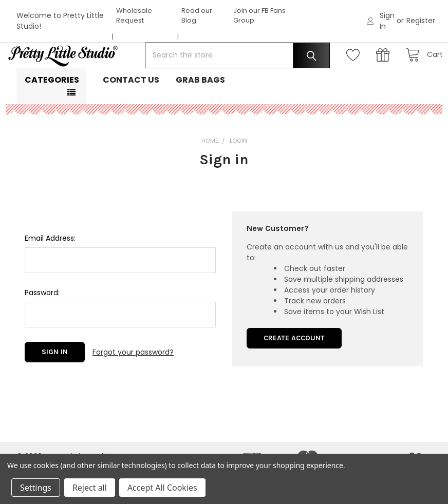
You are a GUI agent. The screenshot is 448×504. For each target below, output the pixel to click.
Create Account (294, 371)
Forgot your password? (133, 384)
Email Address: (50, 271)
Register (421, 21)
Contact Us (131, 113)
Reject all (90, 488)
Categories (52, 113)
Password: (42, 325)
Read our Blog (197, 16)
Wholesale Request (134, 16)
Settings (36, 488)
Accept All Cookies (162, 488)
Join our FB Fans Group (259, 16)
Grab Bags (200, 113)
